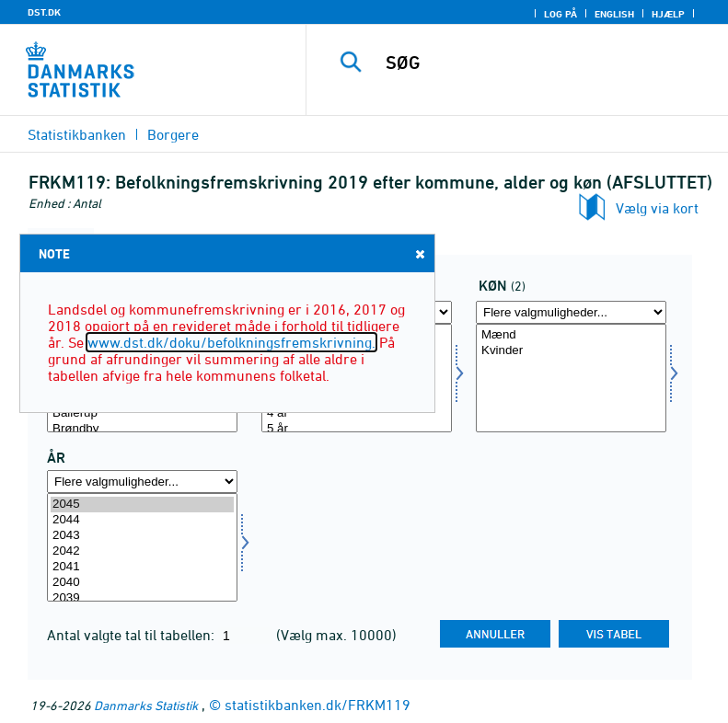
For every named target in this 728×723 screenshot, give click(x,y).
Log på (560, 14)
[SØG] (545, 63)
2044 (142, 520)
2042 (142, 551)
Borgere (173, 134)
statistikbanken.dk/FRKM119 (318, 705)
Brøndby (142, 429)
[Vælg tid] (142, 547)
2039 (142, 598)
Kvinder (571, 351)
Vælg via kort (657, 208)
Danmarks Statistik (146, 705)
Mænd (571, 335)
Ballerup (142, 413)
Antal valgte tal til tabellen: (133, 635)
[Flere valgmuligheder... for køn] (571, 312)
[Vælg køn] (571, 378)
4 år (357, 413)
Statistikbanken (77, 134)
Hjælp (668, 14)
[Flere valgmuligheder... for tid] (142, 482)
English (614, 14)
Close (419, 253)
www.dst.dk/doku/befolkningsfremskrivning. (231, 342)
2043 (142, 536)
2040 (142, 583)
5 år (357, 429)
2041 (142, 567)
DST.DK (44, 12)
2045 (142, 505)
